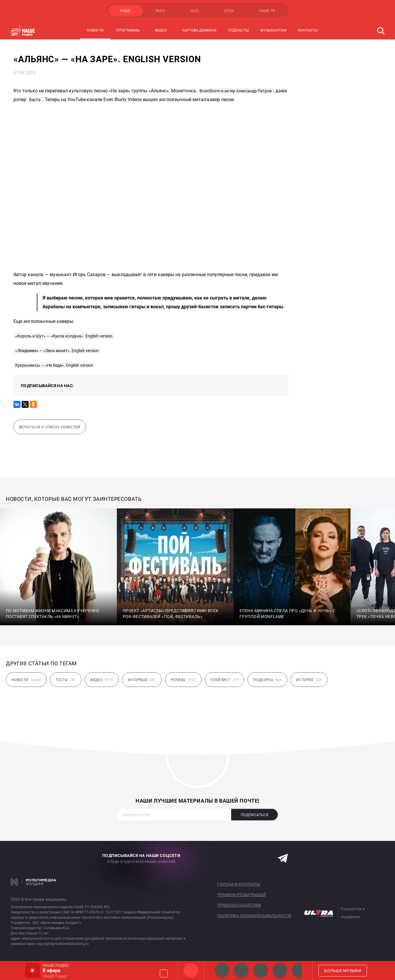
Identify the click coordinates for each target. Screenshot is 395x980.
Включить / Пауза (32, 970)
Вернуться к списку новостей (50, 427)
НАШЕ (125, 11)
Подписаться (254, 815)
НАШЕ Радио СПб (241, 970)
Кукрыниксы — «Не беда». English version (54, 365)
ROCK (160, 11)
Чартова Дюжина (199, 30)
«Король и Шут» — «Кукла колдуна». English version (64, 336)
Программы (128, 30)
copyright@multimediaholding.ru (63, 944)
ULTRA (229, 11)
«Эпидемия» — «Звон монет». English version (57, 351)
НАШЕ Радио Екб (261, 970)
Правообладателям (239, 905)
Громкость (164, 973)
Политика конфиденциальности (254, 916)
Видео (161, 30)
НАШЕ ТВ (267, 11)
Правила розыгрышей (241, 895)
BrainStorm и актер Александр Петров (236, 91)
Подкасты (238, 30)
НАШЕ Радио (191, 970)
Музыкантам (273, 30)
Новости (95, 30)
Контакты (308, 30)
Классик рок (280, 970)
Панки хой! (299, 970)
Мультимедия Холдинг (33, 882)
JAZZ (194, 11)
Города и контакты (239, 884)
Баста (35, 100)
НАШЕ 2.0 (222, 970)
